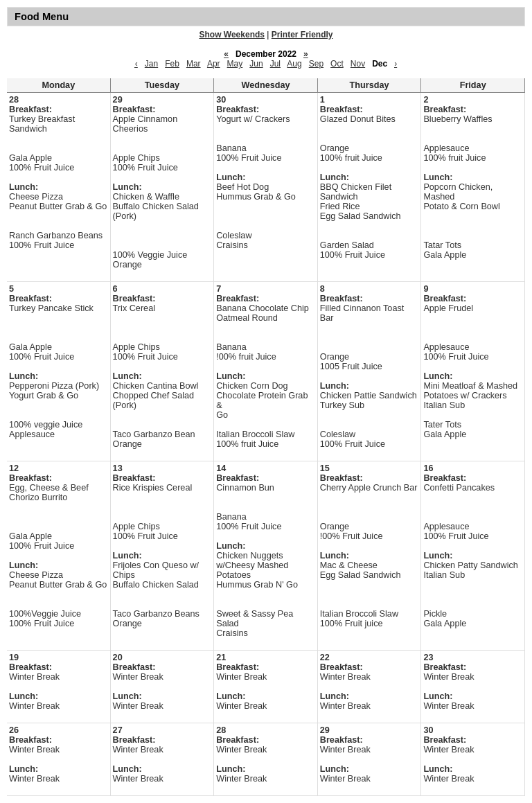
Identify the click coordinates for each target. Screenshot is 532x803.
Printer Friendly (302, 35)
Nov (358, 64)
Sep (316, 64)
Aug (294, 64)
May (235, 64)
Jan (151, 64)
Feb (172, 64)
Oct (337, 64)
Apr (214, 64)
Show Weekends (232, 35)
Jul (275, 64)
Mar (194, 64)
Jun (256, 64)
